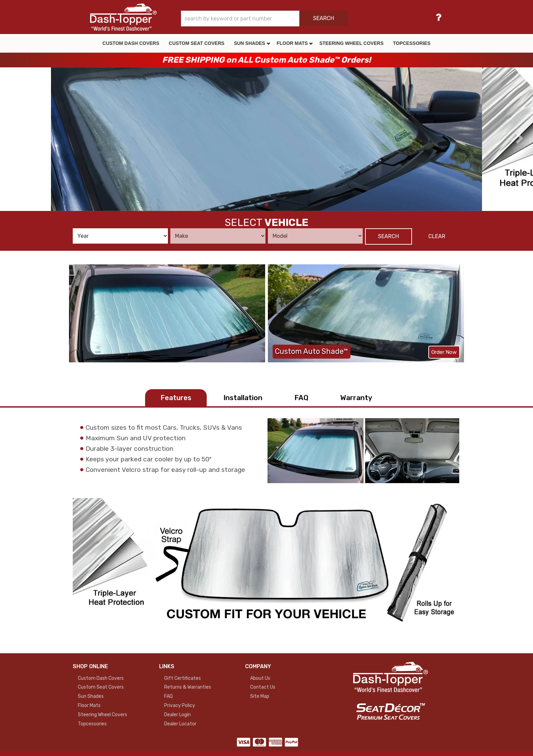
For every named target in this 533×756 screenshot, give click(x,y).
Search (389, 236)
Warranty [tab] (356, 398)
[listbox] (120, 236)
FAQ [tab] (301, 398)
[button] (284, 19)
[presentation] (13, 138)
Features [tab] (176, 398)
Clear (437, 236)
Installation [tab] (243, 398)
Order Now (444, 352)
